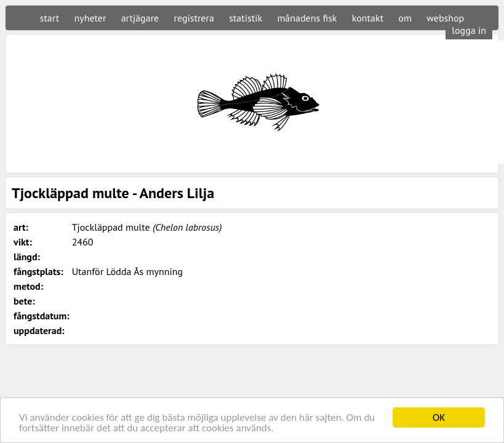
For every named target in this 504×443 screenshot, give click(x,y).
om (405, 18)
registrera (194, 18)
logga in (469, 30)
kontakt (368, 18)
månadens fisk (307, 18)
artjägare (140, 18)
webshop (445, 18)
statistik (246, 18)
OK (439, 417)
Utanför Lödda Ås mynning (128, 271)
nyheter (90, 18)
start (50, 18)
